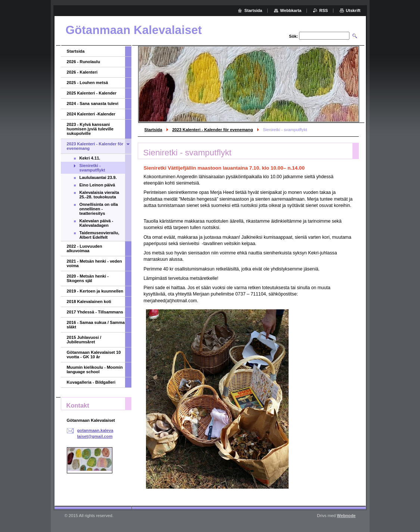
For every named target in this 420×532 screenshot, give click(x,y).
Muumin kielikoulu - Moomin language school (95, 369)
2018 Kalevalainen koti (89, 301)
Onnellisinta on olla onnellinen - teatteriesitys (99, 209)
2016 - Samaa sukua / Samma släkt (96, 325)
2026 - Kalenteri (82, 72)
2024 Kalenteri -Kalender (91, 114)
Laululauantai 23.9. (98, 177)
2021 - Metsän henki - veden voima (94, 263)
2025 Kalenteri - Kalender (92, 93)
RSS (323, 10)
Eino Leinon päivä (97, 185)
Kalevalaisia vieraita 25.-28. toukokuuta (99, 195)
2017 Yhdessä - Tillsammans (95, 312)
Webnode (346, 516)
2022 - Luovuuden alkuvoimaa (85, 248)
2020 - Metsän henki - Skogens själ (88, 278)
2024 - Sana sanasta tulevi (93, 103)
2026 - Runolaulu (84, 62)
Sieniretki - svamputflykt (92, 168)
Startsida (153, 130)
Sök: (293, 36)
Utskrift (353, 10)
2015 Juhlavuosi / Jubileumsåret (84, 340)
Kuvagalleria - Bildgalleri (91, 382)
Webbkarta (291, 10)
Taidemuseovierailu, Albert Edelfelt (99, 235)
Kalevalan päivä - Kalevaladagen (97, 223)
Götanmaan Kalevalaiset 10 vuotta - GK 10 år (94, 355)
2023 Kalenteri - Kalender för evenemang (212, 130)
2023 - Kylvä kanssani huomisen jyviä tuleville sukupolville (90, 129)
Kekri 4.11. (90, 158)
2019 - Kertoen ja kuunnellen (95, 291)
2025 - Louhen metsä (88, 83)
